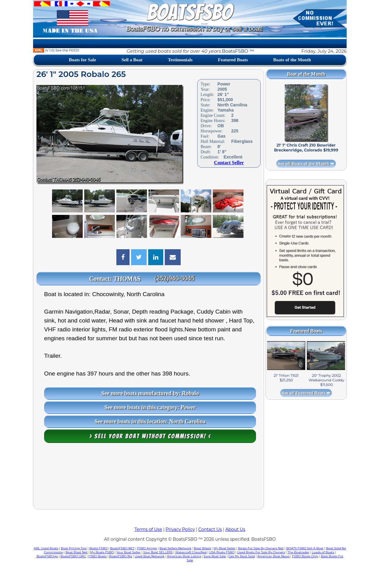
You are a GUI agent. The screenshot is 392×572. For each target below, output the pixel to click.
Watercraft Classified (191, 552)
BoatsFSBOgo (47, 556)
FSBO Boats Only (305, 556)
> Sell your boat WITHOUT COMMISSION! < (150, 436)
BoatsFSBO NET (122, 548)
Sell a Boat (132, 60)
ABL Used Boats (46, 548)
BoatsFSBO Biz (121, 556)
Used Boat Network (150, 556)
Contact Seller (229, 163)
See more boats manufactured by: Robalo (150, 393)
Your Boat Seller (128, 552)
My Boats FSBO (102, 552)
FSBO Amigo (147, 548)
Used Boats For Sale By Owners (261, 552)
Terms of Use (148, 529)
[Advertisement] (149, 478)
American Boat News (273, 556)
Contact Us (210, 529)
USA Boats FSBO (222, 552)
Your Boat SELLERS (158, 552)
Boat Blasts (202, 548)
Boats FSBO (99, 548)
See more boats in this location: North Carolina (150, 421)
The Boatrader (298, 552)
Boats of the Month (292, 60)
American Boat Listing (184, 556)
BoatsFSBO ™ (238, 51)
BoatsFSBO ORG (73, 556)
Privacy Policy (180, 529)
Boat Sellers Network (175, 548)
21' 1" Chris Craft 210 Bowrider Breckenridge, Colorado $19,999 (306, 147)
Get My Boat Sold (242, 556)
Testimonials (180, 60)
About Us (235, 529)
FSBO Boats (98, 556)
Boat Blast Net (77, 552)
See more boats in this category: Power (150, 407)
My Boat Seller (225, 548)
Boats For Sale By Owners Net (261, 548)
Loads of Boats (323, 552)
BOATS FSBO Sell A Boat (305, 548)
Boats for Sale (83, 60)
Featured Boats (233, 60)
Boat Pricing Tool (74, 548)
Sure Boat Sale (215, 556)
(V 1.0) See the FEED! (56, 50)
